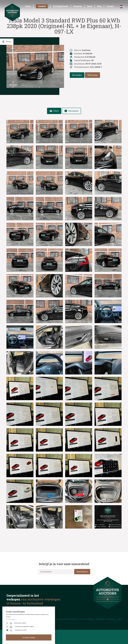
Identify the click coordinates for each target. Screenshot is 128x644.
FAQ (120, 619)
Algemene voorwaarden (106, 619)
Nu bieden (77, 75)
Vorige (6, 42)
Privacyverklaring (86, 619)
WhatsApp (92, 75)
